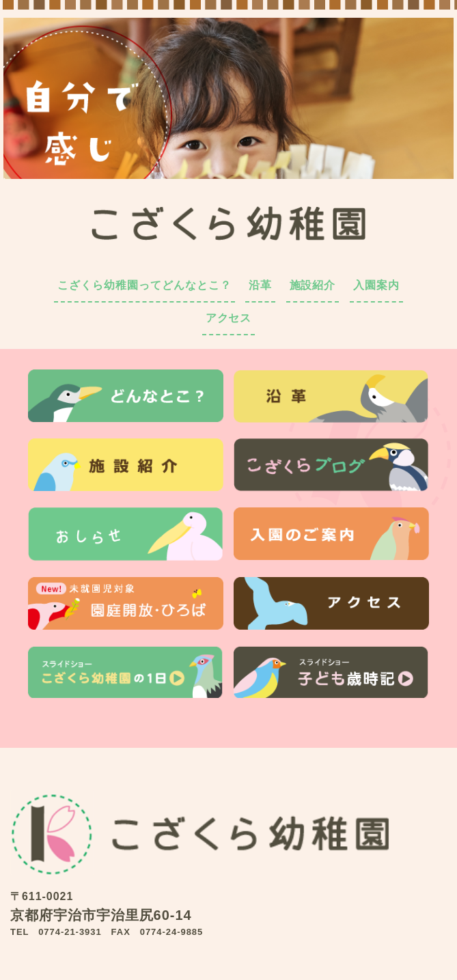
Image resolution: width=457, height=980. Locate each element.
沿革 (260, 285)
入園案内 (376, 285)
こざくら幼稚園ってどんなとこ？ (144, 285)
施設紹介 (313, 285)
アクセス (229, 318)
